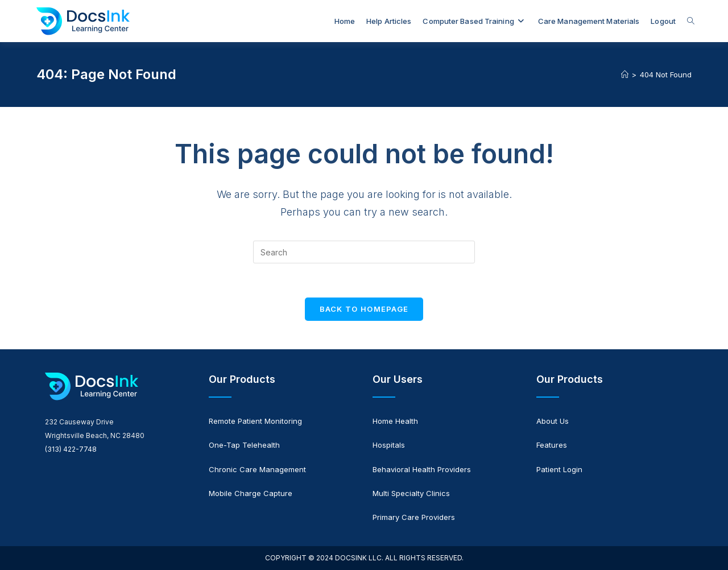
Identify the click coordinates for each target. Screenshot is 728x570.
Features (552, 445)
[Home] (625, 75)
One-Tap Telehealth (244, 445)
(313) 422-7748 (71, 449)
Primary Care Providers (414, 517)
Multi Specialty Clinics (411, 493)
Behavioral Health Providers (422, 469)
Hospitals (389, 445)
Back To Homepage (364, 309)
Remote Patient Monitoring (255, 421)
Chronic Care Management (257, 469)
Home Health (395, 421)
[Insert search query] (364, 252)
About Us (553, 421)
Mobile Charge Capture (251, 493)
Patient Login (559, 469)
